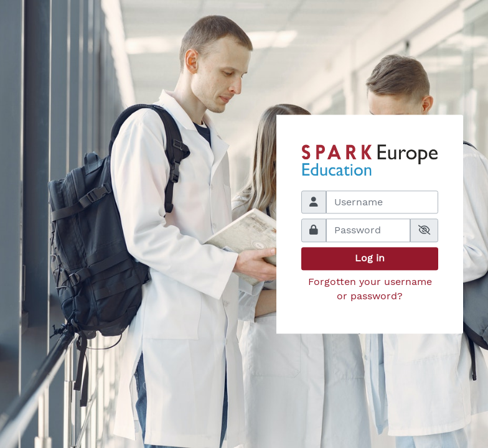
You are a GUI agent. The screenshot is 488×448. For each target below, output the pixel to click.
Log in (370, 258)
